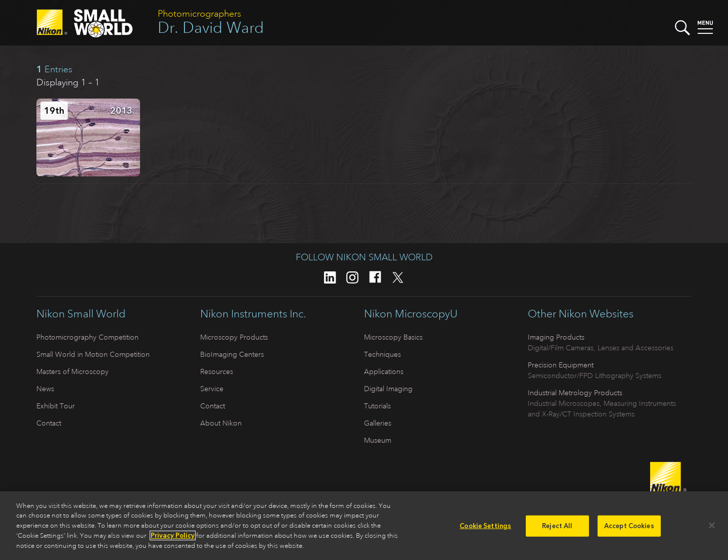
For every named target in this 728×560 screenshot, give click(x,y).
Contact (49, 423)
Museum (378, 440)
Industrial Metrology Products (575, 393)
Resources (217, 371)
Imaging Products (556, 337)
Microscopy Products (234, 337)
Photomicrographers (199, 14)
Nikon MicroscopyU (411, 314)
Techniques (382, 354)
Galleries (378, 423)
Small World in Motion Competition (93, 354)
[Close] (712, 529)
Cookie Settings (485, 529)
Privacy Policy (173, 539)
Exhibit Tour (56, 406)
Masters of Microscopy (73, 371)
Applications (384, 371)
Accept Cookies (629, 529)
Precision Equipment (561, 365)
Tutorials (377, 406)
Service (212, 389)
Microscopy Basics (393, 337)
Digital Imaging (388, 389)
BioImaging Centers (232, 354)
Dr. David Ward (211, 28)
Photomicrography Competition (87, 337)
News (45, 389)
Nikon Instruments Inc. (253, 314)
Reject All (557, 529)
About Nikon (221, 423)
